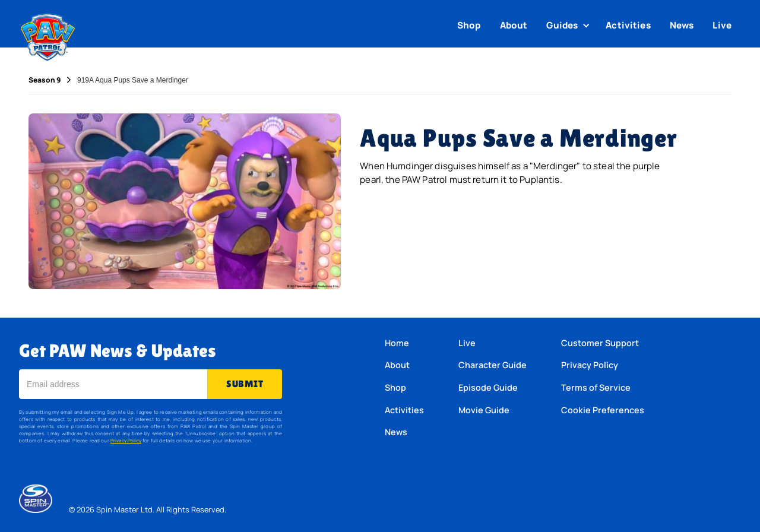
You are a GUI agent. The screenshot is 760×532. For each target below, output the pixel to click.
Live (722, 25)
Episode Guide (488, 387)
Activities (628, 25)
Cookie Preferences (603, 410)
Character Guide (493, 365)
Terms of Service (596, 387)
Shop (469, 25)
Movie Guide (484, 410)
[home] (48, 34)
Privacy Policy (126, 440)
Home (397, 343)
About (514, 25)
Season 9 (45, 80)
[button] (569, 26)
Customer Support (600, 343)
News (682, 25)
